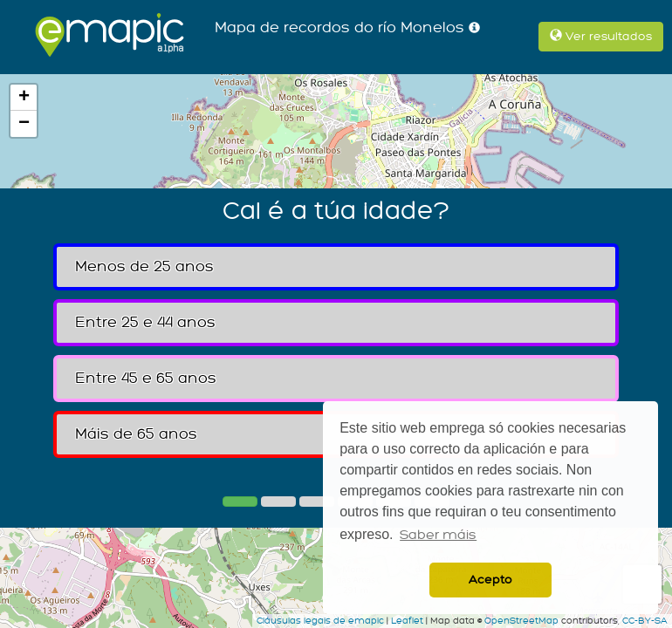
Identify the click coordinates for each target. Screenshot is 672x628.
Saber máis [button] (438, 535)
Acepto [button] (490, 580)
